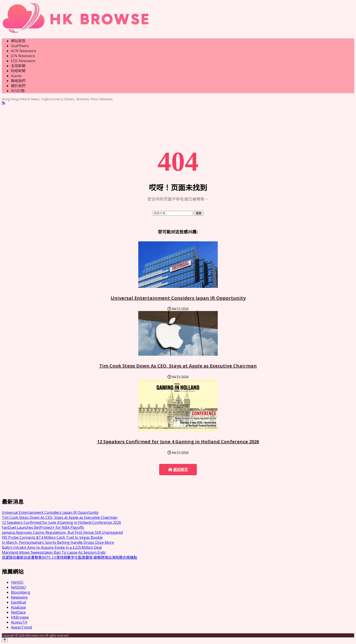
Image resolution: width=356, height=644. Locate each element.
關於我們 (18, 86)
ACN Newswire (23, 51)
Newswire (19, 597)
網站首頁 (18, 41)
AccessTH (19, 622)
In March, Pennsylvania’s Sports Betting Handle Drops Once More (58, 542)
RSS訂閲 (18, 91)
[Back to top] (5, 640)
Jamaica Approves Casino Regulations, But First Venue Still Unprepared (62, 532)
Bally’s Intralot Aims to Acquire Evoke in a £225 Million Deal (52, 547)
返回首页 (178, 470)
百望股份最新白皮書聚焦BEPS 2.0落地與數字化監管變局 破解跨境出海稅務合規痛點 (69, 557)
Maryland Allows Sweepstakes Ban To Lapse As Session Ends (54, 552)
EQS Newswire (23, 61)
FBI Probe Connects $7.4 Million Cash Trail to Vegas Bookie (52, 537)
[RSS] (3, 103)
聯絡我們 (18, 81)
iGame (16, 76)
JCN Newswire (23, 56)
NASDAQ (18, 587)
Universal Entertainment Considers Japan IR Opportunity (178, 298)
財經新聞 (18, 71)
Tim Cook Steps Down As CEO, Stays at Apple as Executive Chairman (178, 366)
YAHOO (17, 582)
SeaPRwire (20, 46)
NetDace (18, 612)
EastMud (18, 602)
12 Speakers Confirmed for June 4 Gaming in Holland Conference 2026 (178, 442)
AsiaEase (18, 607)
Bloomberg (21, 592)
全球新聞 (18, 66)
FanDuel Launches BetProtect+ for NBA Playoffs (43, 527)
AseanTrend (21, 627)
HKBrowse (20, 617)
